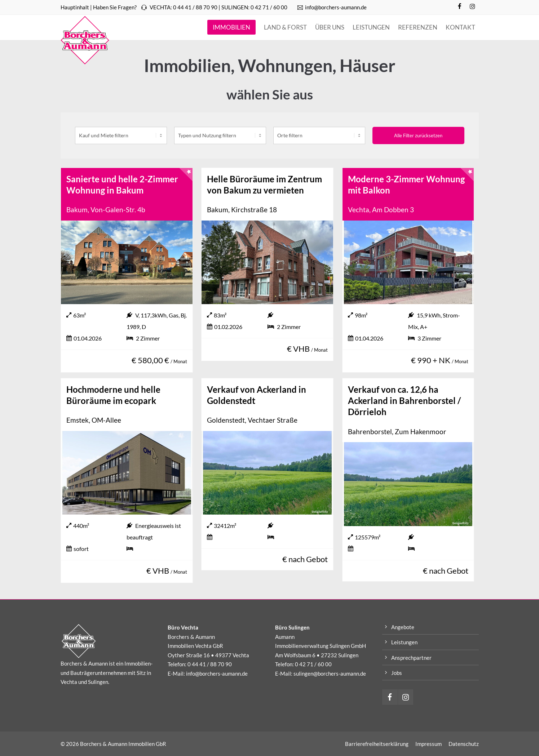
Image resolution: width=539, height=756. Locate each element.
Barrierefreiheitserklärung (377, 744)
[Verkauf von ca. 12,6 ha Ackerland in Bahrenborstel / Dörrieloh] (408, 484)
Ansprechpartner (411, 658)
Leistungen (404, 642)
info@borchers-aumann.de (332, 7)
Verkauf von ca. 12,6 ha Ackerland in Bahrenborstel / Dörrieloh (404, 401)
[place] (319, 135)
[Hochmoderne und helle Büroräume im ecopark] (127, 473)
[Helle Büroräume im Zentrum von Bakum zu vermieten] (267, 262)
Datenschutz (464, 744)
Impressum (428, 744)
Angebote (403, 627)
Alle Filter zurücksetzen (418, 135)
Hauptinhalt (75, 7)
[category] (220, 135)
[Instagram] (472, 7)
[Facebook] (460, 7)
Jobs (397, 673)
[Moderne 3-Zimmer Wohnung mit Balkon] (408, 262)
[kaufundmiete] (121, 135)
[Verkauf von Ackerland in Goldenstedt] (267, 473)
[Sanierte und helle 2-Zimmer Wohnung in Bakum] (127, 262)
